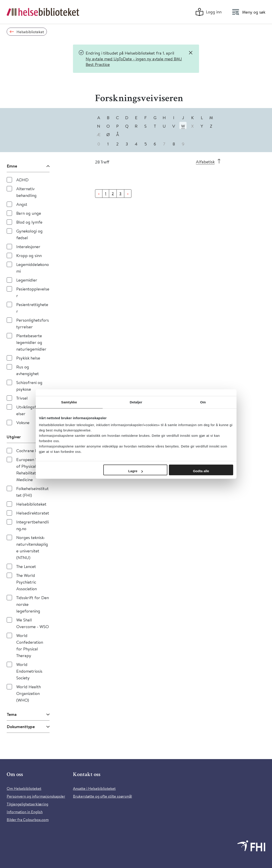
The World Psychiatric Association (27, 582)
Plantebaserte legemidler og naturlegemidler (31, 342)
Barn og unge (29, 213)
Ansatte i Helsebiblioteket (94, 788)
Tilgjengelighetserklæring (27, 804)
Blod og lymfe (29, 222)
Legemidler (27, 280)
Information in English (25, 812)
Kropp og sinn (29, 255)
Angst (22, 204)
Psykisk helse (28, 358)
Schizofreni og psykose (29, 386)
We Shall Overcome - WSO (33, 623)
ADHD (22, 180)
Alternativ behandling (26, 192)
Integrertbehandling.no (33, 525)
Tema (12, 714)
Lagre (136, 471)
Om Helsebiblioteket (24, 788)
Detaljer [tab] (136, 402)
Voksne (23, 422)
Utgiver (14, 437)
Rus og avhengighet (28, 370)
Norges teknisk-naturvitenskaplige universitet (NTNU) (32, 547)
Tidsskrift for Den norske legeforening (33, 604)
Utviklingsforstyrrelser (33, 410)
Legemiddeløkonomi (33, 268)
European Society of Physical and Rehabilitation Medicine (32, 469)
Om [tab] (203, 402)
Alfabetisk (205, 162)
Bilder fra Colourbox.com (28, 820)
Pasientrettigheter (32, 308)
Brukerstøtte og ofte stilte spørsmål (102, 796)
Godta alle (201, 471)
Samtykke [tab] (69, 402)
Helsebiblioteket (31, 504)
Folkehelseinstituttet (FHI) (32, 492)
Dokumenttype (21, 727)
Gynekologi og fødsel (29, 234)
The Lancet (26, 566)
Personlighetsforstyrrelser (33, 323)
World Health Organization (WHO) (29, 693)
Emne (12, 166)
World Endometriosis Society (29, 671)
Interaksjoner (28, 246)
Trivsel (22, 398)
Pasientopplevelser (33, 292)
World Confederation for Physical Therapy (30, 645)
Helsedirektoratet (33, 513)
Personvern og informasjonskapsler (36, 796)
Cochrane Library (32, 450)
